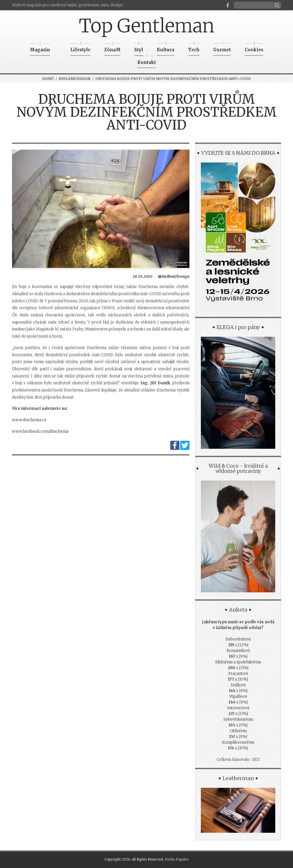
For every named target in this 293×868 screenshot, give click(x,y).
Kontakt (147, 61)
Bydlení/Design (75, 79)
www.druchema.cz (29, 420)
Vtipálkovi (238, 696)
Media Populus (177, 859)
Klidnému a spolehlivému (238, 662)
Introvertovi (238, 708)
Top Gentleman (147, 26)
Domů (48, 79)
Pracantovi (238, 674)
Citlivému (238, 731)
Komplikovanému (238, 742)
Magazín (40, 48)
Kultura (166, 48)
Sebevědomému (238, 719)
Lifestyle (80, 48)
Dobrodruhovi (238, 639)
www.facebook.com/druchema (40, 431)
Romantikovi (238, 651)
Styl (139, 48)
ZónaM (112, 48)
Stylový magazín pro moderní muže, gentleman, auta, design (67, 5)
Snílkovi (238, 685)
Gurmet (222, 48)
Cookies (254, 48)
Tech (194, 48)
